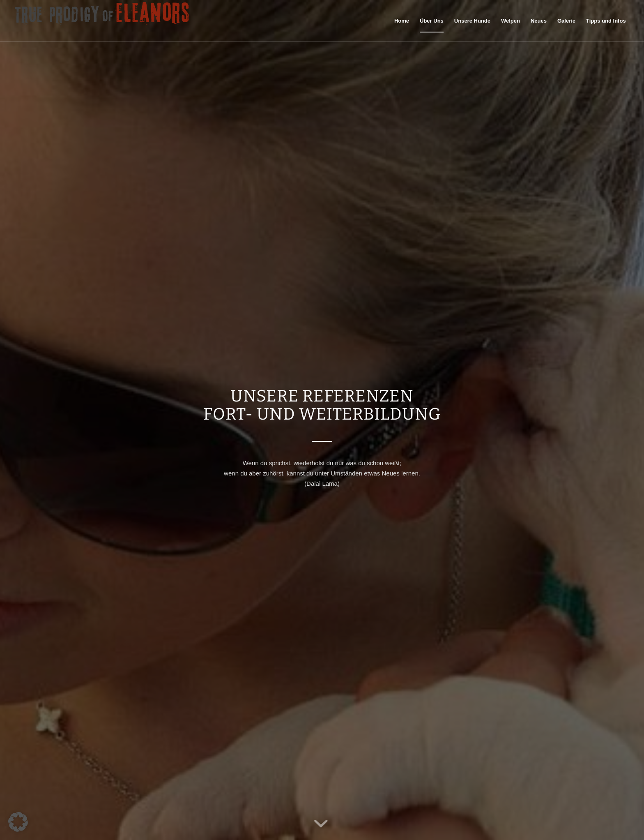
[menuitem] (402, 21)
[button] (18, 822)
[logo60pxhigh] (102, 21)
